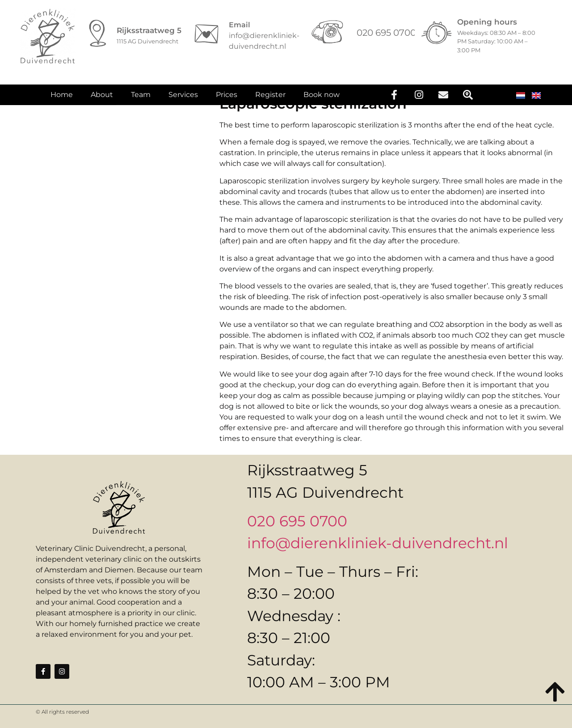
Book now (322, 98)
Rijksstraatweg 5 (149, 30)
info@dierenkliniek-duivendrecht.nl (378, 543)
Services (183, 98)
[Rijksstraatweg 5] (98, 34)
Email (240, 25)
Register (270, 98)
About (102, 98)
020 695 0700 (297, 521)
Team (141, 98)
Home (62, 98)
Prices (227, 98)
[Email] (206, 34)
